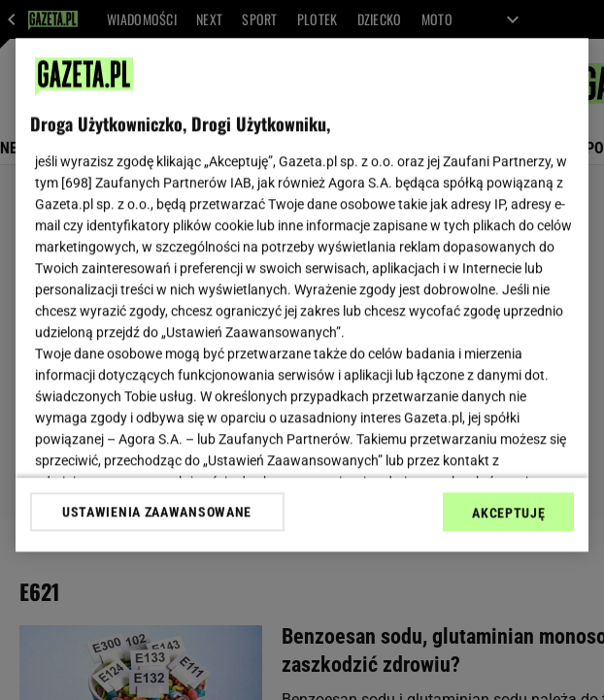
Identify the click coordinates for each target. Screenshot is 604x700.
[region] (302, 295)
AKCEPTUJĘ (508, 513)
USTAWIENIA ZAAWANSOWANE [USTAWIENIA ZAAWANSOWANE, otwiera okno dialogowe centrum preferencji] (157, 512)
